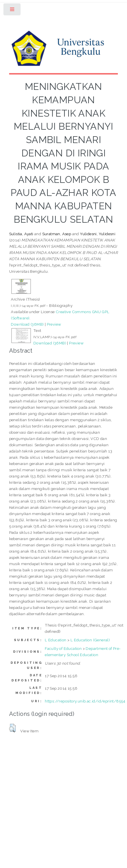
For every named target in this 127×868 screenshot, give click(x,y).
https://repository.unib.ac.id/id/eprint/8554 (85, 701)
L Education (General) (90, 640)
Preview (54, 324)
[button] (12, 728)
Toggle (12, 11)
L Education (56, 640)
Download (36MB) (27, 324)
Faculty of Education (63, 648)
